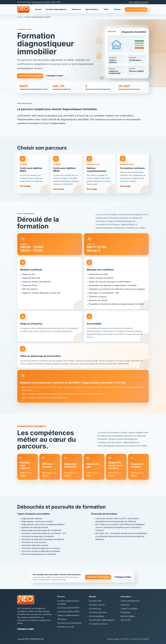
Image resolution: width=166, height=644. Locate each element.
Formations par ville (66, 627)
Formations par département (69, 623)
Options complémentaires (68, 615)
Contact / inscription (129, 609)
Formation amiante (97, 605)
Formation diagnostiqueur (57, 9)
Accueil (38, 9)
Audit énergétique (97, 616)
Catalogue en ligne (55, 76)
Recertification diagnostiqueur (102, 620)
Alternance (76, 9)
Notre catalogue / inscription (139, 2)
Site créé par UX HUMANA (140, 639)
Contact (118, 9)
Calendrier (125, 605)
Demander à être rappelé (136, 9)
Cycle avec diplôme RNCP (68, 612)
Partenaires (125, 612)
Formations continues (98, 624)
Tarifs (107, 9)
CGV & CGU (126, 620)
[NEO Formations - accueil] (23, 9)
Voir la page (25, 188)
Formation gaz (95, 609)
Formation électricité (98, 612)
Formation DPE (95, 601)
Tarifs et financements (130, 601)
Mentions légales (128, 616)
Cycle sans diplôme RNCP (68, 608)
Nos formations (92, 9)
